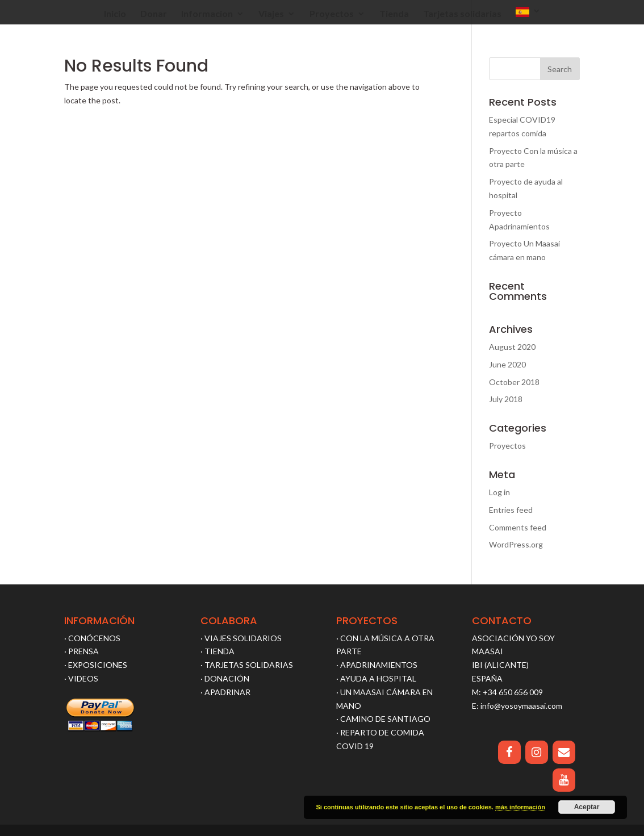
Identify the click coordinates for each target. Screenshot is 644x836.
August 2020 (512, 347)
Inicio (115, 14)
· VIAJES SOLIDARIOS (241, 638)
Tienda (394, 14)
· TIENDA (218, 651)
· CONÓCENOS (92, 638)
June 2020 (507, 364)
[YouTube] (564, 780)
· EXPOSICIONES (96, 665)
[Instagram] (537, 752)
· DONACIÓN (225, 678)
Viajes (271, 14)
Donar (154, 14)
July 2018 (506, 399)
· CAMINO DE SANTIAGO (383, 719)
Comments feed (518, 527)
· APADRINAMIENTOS (377, 665)
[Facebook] (509, 752)
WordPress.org (516, 544)
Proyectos (332, 14)
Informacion (207, 14)
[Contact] (564, 752)
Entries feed (511, 510)
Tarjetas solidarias (462, 14)
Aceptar (587, 807)
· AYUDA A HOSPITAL (376, 678)
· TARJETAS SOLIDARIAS (247, 665)
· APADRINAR (225, 692)
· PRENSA (81, 651)
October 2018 (514, 382)
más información (520, 807)
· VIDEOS (81, 678)
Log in (499, 492)
